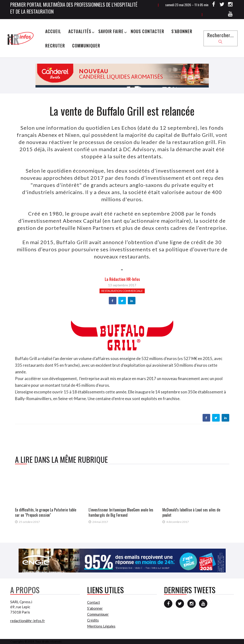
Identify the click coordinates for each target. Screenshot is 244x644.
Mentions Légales (101, 626)
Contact (94, 602)
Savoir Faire (111, 31)
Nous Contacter (147, 31)
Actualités (80, 31)
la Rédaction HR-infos (122, 279)
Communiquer (86, 46)
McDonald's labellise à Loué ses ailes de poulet (191, 512)
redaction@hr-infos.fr (28, 621)
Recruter (55, 46)
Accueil (53, 31)
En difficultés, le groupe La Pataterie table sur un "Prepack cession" (46, 512)
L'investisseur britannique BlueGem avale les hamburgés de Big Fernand (121, 512)
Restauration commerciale (122, 291)
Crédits (93, 620)
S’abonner (182, 31)
